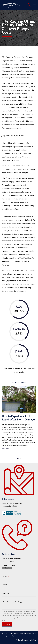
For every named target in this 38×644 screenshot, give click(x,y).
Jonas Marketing (30, 640)
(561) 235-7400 (8, 561)
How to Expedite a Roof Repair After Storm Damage (18, 418)
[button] (6, 449)
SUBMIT (7, 624)
